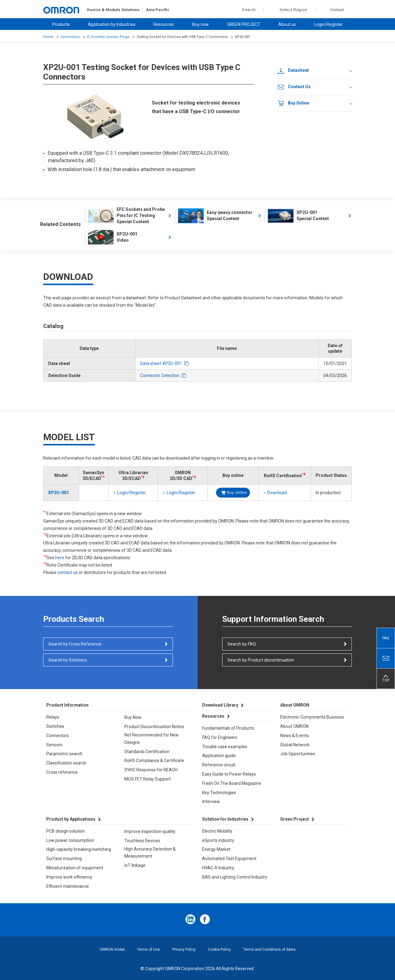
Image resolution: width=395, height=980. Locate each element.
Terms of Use (148, 949)
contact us (68, 572)
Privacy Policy (184, 949)
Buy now (201, 24)
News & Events (295, 736)
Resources (164, 24)
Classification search (66, 763)
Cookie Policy (219, 949)
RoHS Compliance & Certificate (154, 761)
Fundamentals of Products (228, 728)
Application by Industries (112, 24)
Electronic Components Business (312, 717)
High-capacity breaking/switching (79, 849)
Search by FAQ (242, 644)
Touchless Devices (142, 841)
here (60, 558)
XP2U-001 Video (113, 237)
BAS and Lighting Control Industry (235, 877)
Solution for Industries (225, 819)
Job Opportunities (298, 754)
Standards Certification (147, 752)
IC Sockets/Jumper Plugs (108, 37)
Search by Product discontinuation (261, 660)
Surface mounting (64, 859)
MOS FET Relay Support (148, 779)
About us (287, 24)
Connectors (70, 37)
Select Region (293, 10)
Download (277, 493)
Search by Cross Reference (75, 644)
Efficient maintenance (68, 886)
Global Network (295, 745)
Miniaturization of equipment (75, 868)
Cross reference (62, 772)
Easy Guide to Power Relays (229, 774)
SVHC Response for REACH (151, 770)
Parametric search (64, 754)
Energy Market (216, 849)
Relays (53, 717)
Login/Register (328, 24)
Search (245, 10)
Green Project (295, 819)
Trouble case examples (225, 747)
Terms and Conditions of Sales (269, 949)
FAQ (386, 638)
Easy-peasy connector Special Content (215, 216)
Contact (337, 10)
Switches (55, 726)
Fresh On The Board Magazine (232, 783)
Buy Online (293, 103)
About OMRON (294, 726)
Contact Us (294, 87)
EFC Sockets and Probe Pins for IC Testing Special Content (126, 215)
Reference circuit (219, 765)
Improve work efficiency (69, 877)
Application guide (219, 756)
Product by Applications (71, 819)
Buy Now (133, 717)
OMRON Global (112, 949)
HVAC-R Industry (218, 868)
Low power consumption (70, 840)
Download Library (220, 705)
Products (61, 24)
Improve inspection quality (150, 831)
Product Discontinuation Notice (154, 727)
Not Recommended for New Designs (152, 739)
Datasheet (293, 71)
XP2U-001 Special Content (298, 216)
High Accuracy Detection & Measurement (150, 853)
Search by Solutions (68, 660)
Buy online (237, 493)
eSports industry (218, 840)
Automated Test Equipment (229, 859)
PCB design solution (66, 831)
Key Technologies (219, 793)
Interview (211, 802)
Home (48, 37)
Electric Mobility (217, 831)
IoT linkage (135, 865)
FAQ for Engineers (220, 737)
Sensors (54, 745)
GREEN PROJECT (244, 24)
